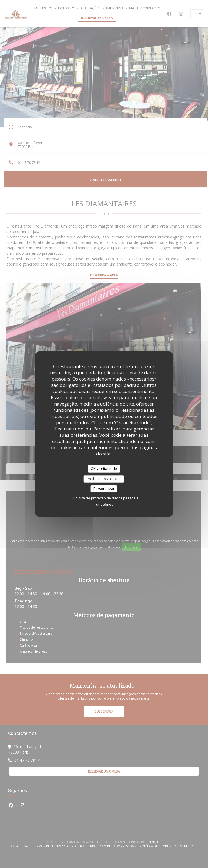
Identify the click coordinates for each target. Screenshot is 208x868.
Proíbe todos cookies (104, 479)
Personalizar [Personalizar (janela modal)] (104, 489)
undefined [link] (105, 504)
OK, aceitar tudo (104, 468)
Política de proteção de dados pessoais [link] (106, 498)
